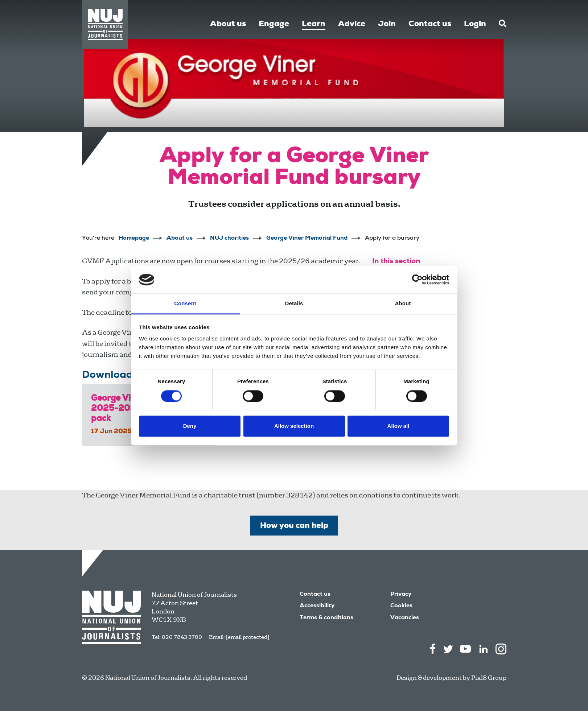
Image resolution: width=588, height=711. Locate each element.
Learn (314, 24)
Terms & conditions (326, 618)
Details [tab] (294, 304)
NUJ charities (229, 239)
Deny (190, 426)
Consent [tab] (185, 304)
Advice (352, 24)
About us (228, 24)
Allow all (398, 426)
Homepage (134, 239)
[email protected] (248, 637)
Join (387, 24)
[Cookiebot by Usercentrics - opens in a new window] (417, 280)
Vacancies (405, 618)
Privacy (401, 595)
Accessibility (317, 606)
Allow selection (294, 426)
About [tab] (403, 304)
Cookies (401, 606)
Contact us (430, 24)
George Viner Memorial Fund (307, 239)
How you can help (294, 526)
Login (475, 24)
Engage (274, 24)
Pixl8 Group (489, 678)
